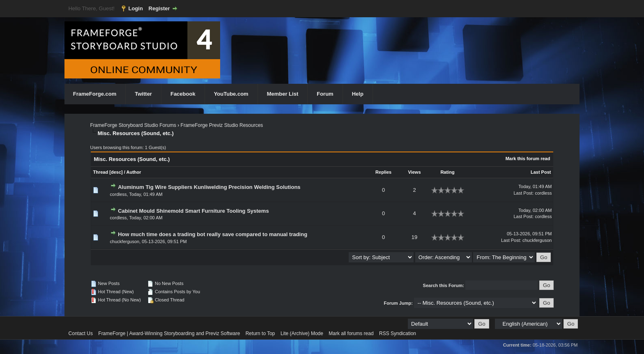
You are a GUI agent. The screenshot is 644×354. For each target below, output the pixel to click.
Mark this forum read (528, 159)
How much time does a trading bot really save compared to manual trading (213, 234)
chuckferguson (125, 241)
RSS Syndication (398, 333)
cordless (118, 194)
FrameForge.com (95, 94)
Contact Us (81, 333)
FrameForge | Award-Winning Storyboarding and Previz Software (169, 333)
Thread (101, 172)
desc (116, 172)
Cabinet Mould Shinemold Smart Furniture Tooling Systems (193, 211)
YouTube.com (231, 94)
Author (133, 172)
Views (415, 172)
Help (358, 94)
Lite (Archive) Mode (302, 333)
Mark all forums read (351, 333)
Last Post (541, 172)
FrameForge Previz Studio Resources (222, 125)
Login (136, 8)
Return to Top (260, 333)
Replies (383, 172)
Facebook (183, 94)
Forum (325, 94)
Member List (283, 94)
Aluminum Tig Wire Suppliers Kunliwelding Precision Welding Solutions (209, 187)
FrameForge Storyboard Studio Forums (133, 125)
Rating (447, 172)
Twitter (143, 94)
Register (159, 8)
